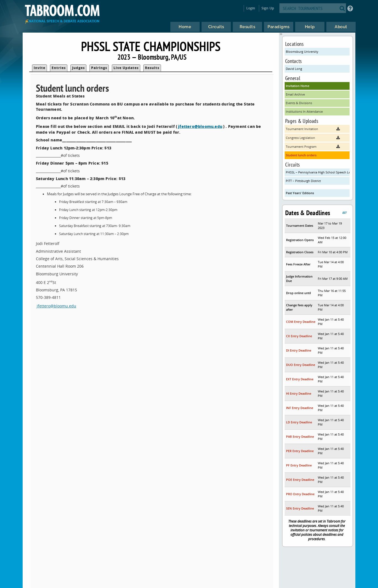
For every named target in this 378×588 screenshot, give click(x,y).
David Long (294, 69)
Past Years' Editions (300, 193)
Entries (59, 68)
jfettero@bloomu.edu (200, 126)
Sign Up (268, 8)
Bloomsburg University (302, 52)
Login (251, 8)
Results (152, 68)
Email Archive (295, 94)
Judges (78, 68)
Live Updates (126, 68)
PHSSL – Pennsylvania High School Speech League (318, 172)
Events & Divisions (299, 103)
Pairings (99, 68)
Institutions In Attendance (304, 111)
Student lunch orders (301, 155)
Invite (39, 68)
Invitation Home (298, 86)
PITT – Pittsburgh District (303, 181)
